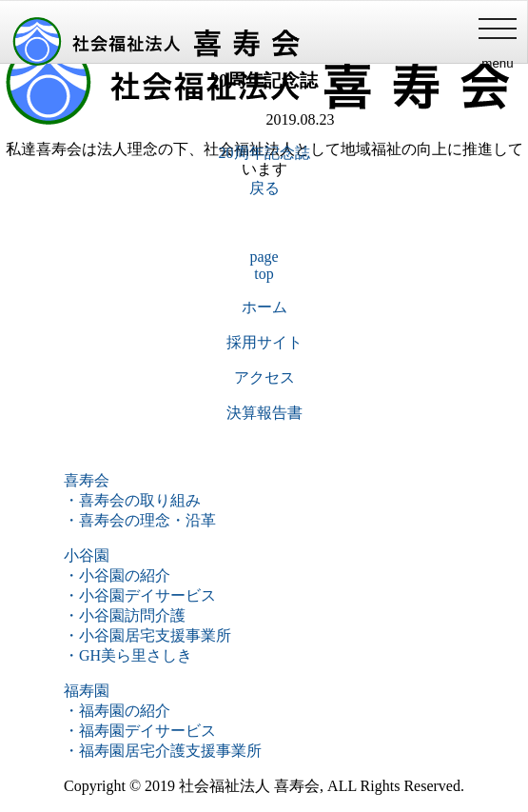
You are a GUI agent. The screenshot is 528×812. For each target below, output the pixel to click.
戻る (264, 188)
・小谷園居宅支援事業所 (147, 635)
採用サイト (264, 342)
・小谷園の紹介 (117, 575)
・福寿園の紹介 (117, 711)
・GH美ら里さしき (128, 655)
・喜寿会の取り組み (132, 500)
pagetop (264, 265)
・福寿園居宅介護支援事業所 (163, 751)
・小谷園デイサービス (140, 595)
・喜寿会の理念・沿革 (140, 520)
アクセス (264, 377)
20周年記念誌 (264, 153)
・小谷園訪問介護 (125, 615)
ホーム (264, 307)
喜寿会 (87, 480)
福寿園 (87, 691)
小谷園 (87, 555)
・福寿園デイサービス (140, 731)
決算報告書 (264, 413)
